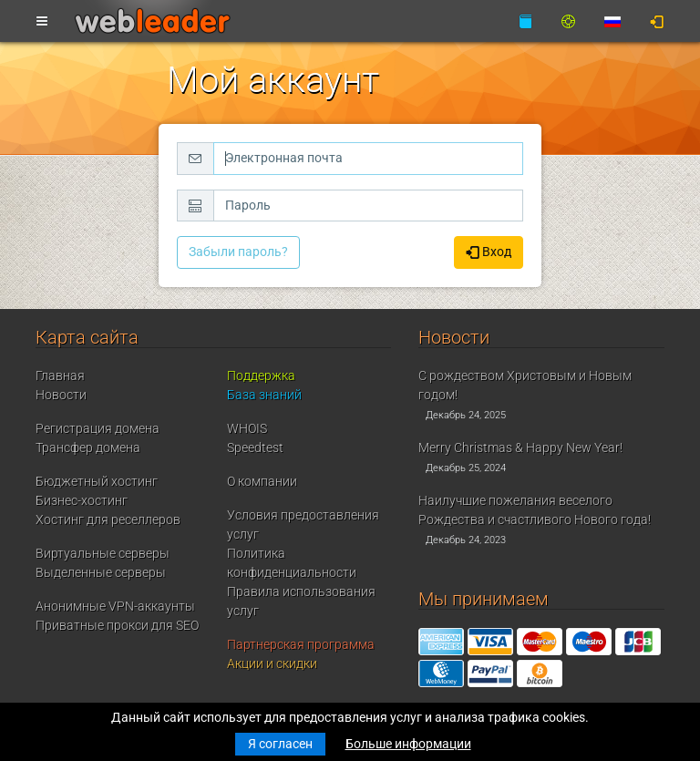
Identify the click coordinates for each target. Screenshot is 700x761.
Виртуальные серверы (103, 553)
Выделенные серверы (101, 572)
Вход (489, 252)
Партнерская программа (301, 644)
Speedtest (255, 447)
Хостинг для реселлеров (108, 519)
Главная (60, 375)
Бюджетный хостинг (97, 481)
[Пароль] (368, 206)
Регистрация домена (98, 428)
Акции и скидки (272, 663)
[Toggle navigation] (42, 22)
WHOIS (247, 428)
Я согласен (280, 744)
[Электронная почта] (368, 159)
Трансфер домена (88, 447)
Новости (61, 395)
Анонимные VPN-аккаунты (115, 606)
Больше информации (408, 744)
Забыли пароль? (238, 252)
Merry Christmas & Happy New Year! (520, 447)
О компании (262, 481)
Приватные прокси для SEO (117, 625)
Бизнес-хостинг (82, 500)
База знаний (264, 395)
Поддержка (261, 375)
